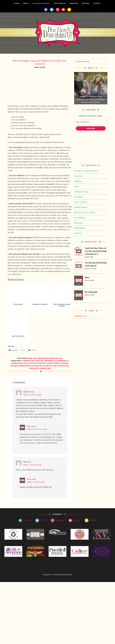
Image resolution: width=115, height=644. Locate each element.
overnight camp (50, 365)
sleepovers (33, 368)
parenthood (63, 365)
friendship (49, 360)
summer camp (45, 368)
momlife (57, 363)
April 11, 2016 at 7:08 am (32, 464)
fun (56, 360)
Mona (87, 277)
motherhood (37, 365)
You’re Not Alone (81, 201)
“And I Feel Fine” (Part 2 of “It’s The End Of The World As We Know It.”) (96, 250)
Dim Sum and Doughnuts (57, 32)
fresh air (39, 360)
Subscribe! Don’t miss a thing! (91, 115)
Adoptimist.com (80, 315)
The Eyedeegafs (91, 291)
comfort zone (28, 360)
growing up (63, 360)
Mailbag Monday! (81, 206)
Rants (76, 186)
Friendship (78, 196)
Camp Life (32, 357)
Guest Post (78, 232)
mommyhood (24, 365)
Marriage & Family (82, 191)
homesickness (17, 363)
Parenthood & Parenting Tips (50, 357)
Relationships (80, 227)
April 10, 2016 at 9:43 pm (32, 394)
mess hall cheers (46, 363)
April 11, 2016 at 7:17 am (36, 481)
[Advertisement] (40, 87)
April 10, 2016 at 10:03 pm (37, 428)
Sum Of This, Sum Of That (84, 212)
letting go (33, 363)
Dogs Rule (78, 222)
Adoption (78, 180)
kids (26, 363)
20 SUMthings (80, 217)
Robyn (29, 426)
